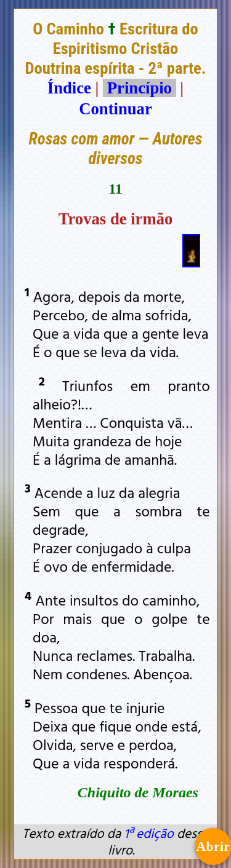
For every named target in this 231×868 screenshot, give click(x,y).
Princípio (139, 88)
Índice (69, 88)
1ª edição (148, 833)
